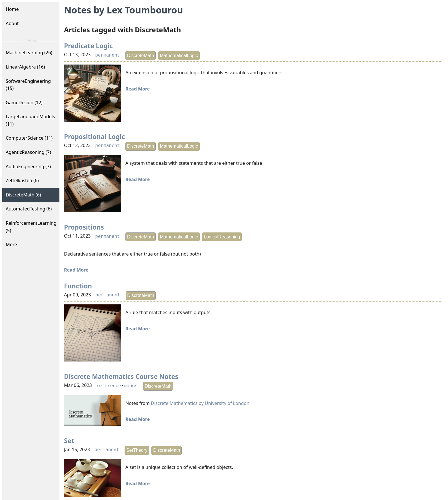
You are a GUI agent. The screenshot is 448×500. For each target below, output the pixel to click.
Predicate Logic (88, 46)
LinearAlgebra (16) (25, 67)
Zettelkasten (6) (22, 180)
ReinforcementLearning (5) (31, 227)
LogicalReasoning (222, 237)
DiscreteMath (141, 56)
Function (78, 286)
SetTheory (137, 450)
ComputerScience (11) (29, 138)
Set (69, 441)
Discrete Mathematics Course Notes (121, 376)
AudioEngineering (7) (28, 166)
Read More (138, 89)
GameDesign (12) (24, 103)
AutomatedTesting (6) (29, 209)
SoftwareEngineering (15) (28, 85)
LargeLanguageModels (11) (30, 120)
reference (109, 386)
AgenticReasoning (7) (28, 152)
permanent (107, 55)
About (12, 23)
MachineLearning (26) (29, 53)
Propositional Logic (94, 137)
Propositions (84, 227)
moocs (131, 386)
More (11, 244)
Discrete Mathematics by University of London (200, 403)
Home (12, 9)
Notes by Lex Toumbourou (123, 10)
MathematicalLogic (179, 56)
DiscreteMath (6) (23, 195)
